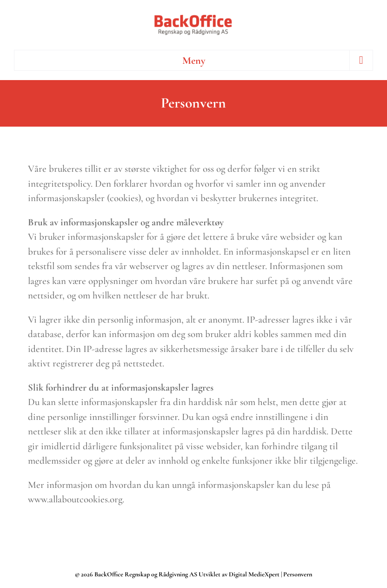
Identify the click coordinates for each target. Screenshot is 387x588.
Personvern (298, 574)
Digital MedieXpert (254, 574)
